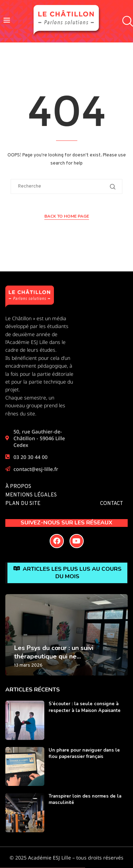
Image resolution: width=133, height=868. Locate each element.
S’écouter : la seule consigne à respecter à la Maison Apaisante (85, 707)
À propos (18, 487)
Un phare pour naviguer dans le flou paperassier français (84, 753)
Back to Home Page (67, 216)
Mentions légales (31, 495)
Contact (112, 504)
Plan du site (23, 504)
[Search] (126, 21)
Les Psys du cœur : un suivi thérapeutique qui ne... (54, 652)
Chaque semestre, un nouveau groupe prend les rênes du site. (35, 406)
